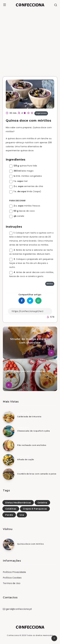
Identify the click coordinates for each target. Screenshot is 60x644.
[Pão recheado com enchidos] (9, 446)
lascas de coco (22, 211)
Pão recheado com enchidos (32, 445)
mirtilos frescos (25, 206)
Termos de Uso (12, 583)
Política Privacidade (14, 572)
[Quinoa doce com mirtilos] (9, 544)
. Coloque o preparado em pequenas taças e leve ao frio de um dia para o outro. (31, 263)
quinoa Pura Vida (23, 166)
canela (17, 216)
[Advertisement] (30, 41)
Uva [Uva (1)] (22, 515)
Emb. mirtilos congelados (26, 176)
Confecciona (13, 635)
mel (18, 181)
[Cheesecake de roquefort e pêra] (9, 431)
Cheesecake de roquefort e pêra (34, 431)
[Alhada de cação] (9, 460)
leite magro (21, 171)
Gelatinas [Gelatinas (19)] (11, 509)
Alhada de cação (26, 459)
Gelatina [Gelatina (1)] (42, 503)
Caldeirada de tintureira (29, 417)
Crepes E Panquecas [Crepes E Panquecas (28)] (35, 509)
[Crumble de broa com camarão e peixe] (9, 474)
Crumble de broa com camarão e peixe (37, 474)
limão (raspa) (25, 191)
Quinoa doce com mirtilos (30, 544)
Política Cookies (12, 578)
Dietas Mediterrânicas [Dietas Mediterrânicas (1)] (18, 503)
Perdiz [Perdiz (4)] (9, 515)
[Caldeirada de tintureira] (9, 417)
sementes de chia (26, 186)
